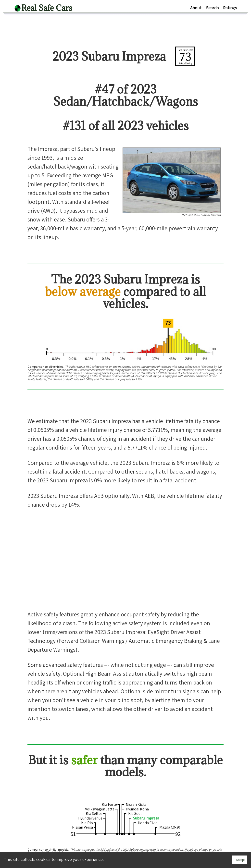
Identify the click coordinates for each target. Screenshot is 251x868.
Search (212, 8)
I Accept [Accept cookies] (240, 860)
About (196, 8)
